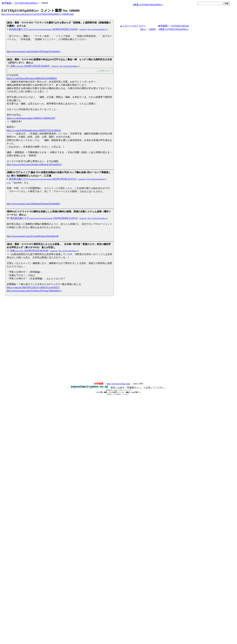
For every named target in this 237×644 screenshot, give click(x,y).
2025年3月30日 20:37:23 (64, 179)
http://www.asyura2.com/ (118, 384)
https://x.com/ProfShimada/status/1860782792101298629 (34, 130)
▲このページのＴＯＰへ (133, 26)
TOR (89, 29)
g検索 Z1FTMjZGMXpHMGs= (148, 5)
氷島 (17, 66)
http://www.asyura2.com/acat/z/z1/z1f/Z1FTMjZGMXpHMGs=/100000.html (37, 14)
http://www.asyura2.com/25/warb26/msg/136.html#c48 (33, 236)
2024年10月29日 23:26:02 (65, 29)
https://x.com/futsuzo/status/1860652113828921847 (31, 118)
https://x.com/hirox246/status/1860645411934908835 (32, 78)
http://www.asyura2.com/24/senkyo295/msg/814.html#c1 (34, 51)
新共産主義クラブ (30, 29)
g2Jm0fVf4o (83, 29)
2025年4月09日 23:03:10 (65, 218)
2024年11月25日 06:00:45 (37, 66)
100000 (152, 29)
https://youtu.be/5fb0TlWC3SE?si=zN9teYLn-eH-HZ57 (33, 287)
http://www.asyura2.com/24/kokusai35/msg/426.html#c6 (33, 204)
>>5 (9, 183)
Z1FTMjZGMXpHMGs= (27, 3)
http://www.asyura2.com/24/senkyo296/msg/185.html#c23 (34, 164)
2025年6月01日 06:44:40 (36, 251)
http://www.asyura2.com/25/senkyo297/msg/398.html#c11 (34, 291)
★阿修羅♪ (7, 3)
